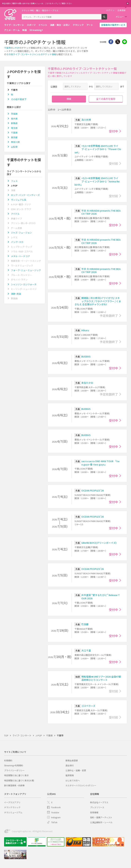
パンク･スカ (17, 242)
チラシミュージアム (13, 812)
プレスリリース (97, 807)
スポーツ (31, 25)
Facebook (56, 807)
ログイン (110, 10)
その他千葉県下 (19, 99)
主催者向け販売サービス (113, 25)
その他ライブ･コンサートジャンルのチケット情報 (31, 54)
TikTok (54, 822)
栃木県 (14, 119)
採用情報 (94, 812)
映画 (25, 30)
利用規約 (8, 760)
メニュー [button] (120, 16)
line (125, 42)
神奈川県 (15, 142)
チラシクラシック (12, 807)
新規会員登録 (72, 760)
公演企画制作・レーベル (101, 822)
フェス (14, 181)
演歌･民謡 (16, 294)
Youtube (55, 812)
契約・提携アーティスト (101, 817)
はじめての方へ (73, 780)
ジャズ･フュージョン (21, 233)
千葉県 (14, 133)
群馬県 (14, 123)
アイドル (15, 214)
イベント (43, 25)
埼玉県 (14, 128)
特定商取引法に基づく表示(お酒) (19, 780)
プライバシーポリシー (14, 770)
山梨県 (14, 147)
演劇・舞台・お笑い (60, 25)
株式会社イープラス (99, 802)
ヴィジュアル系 (19, 200)
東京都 (14, 137)
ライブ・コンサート (14, 25)
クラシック (78, 25)
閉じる (128, 3)
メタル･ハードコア (20, 256)
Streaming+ (36, 30)
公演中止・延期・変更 (76, 770)
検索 (107, 18)
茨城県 (14, 114)
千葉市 (7, 48)
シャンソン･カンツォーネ (24, 284)
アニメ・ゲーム (12, 30)
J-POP (16, 48)
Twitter (118, 42)
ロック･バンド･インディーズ (25, 195)
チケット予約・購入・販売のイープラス (40, 10)
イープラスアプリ (12, 802)
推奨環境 (70, 775)
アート (90, 25)
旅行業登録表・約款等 (14, 785)
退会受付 (70, 765)
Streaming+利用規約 (14, 765)
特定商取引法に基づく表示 (16, 775)
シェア (111, 42)
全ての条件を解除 (106, 99)
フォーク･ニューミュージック (26, 270)
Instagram (56, 817)
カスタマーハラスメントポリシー (81, 785)
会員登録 (121, 10)
